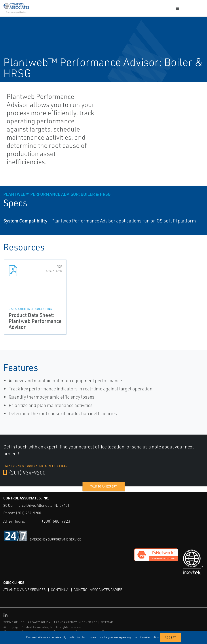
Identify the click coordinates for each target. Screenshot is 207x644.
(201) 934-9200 (25, 473)
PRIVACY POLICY (39, 622)
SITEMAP (107, 622)
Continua (60, 590)
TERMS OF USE (14, 622)
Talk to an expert (103, 486)
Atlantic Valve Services (24, 590)
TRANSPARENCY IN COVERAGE (75, 622)
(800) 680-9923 (56, 521)
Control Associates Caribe (98, 590)
